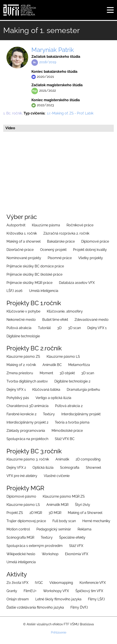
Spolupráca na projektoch (27, 439)
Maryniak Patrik (53, 50)
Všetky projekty (91, 258)
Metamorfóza (79, 365)
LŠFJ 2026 (15, 291)
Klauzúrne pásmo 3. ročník (28, 459)
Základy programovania (26, 431)
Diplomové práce (95, 241)
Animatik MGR (57, 505)
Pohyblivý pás (18, 398)
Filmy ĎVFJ (79, 607)
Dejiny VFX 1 (97, 328)
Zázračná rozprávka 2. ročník (66, 233)
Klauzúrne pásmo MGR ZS (64, 496)
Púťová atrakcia (19, 328)
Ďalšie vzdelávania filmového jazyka (35, 607)
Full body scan (64, 521)
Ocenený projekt (53, 250)
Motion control (18, 529)
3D (59, 328)
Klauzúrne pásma (46, 225)
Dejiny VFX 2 (16, 468)
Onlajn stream (18, 599)
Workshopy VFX (56, 591)
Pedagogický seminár (54, 529)
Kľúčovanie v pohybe (23, 311)
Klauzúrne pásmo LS (63, 357)
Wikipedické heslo (21, 554)
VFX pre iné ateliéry (22, 476)
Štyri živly (83, 505)
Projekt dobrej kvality (90, 250)
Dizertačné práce (20, 250)
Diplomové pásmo (21, 496)
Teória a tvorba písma (72, 422)
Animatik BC (52, 365)
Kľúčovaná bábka (46, 390)
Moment (46, 373)
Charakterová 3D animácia (28, 406)
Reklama (84, 529)
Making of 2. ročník (21, 365)
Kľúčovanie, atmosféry (65, 311)
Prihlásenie (59, 632)
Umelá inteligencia (44, 291)
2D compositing (88, 459)
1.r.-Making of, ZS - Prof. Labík (70, 113)
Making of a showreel (24, 241)
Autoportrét (16, 225)
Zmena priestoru (20, 373)
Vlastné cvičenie (57, 476)
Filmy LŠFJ (96, 599)
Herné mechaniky (96, 521)
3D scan (74, 328)
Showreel (93, 468)
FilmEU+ (30, 591)
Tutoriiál (44, 328)
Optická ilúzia (43, 468)
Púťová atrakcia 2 (69, 406)
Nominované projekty (24, 258)
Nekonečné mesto (21, 320)
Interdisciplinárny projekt (81, 414)
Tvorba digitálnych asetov (27, 381)
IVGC (39, 583)
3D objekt (67, 373)
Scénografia (70, 468)
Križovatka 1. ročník (22, 233)
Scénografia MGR (20, 537)
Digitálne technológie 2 (72, 381)
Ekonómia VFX (77, 554)
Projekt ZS (15, 513)
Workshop (50, 554)
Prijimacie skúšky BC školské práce (34, 274)
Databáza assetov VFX (77, 283)
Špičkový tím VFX (89, 591)
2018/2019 (48, 62)
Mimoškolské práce (67, 431)
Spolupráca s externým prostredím (35, 546)
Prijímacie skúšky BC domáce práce (35, 266)
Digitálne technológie (23, 336)
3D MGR (55, 513)
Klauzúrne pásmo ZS (23, 357)
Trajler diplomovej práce (26, 521)
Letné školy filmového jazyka (58, 599)
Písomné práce (60, 258)
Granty (12, 591)
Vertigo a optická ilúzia (53, 398)
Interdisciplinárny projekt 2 (27, 422)
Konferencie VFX (93, 583)
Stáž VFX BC (65, 439)
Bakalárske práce (61, 241)
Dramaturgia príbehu (83, 390)
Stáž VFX (76, 546)
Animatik (62, 459)
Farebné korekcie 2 (21, 414)
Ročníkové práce (80, 225)
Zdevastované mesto (92, 320)
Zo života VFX (17, 583)
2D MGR (36, 513)
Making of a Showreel (85, 513)
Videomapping (61, 583)
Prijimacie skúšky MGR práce (29, 283)
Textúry (49, 414)
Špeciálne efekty (72, 537)
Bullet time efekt (55, 320)
